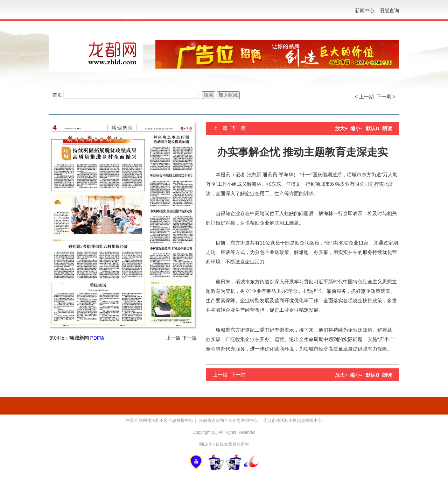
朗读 (387, 128)
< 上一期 (364, 97)
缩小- (356, 128)
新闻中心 (365, 10)
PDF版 (97, 338)
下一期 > (386, 97)
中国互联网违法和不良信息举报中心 (160, 420)
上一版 (174, 338)
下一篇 (238, 128)
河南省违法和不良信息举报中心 (228, 420)
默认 (373, 128)
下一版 (190, 338)
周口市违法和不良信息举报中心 (293, 420)
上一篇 (220, 128)
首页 (57, 95)
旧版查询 (389, 10)
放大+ (341, 128)
